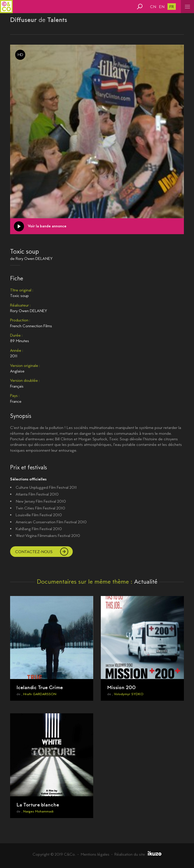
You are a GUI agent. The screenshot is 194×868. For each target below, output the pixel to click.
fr (172, 7)
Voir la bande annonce (47, 226)
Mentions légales (95, 854)
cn (153, 7)
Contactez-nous (34, 552)
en (162, 7)
